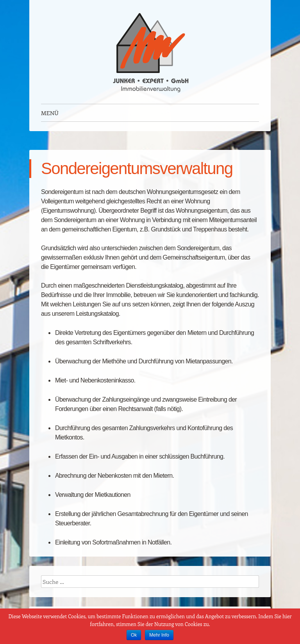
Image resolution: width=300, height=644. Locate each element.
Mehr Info (159, 635)
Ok (134, 635)
